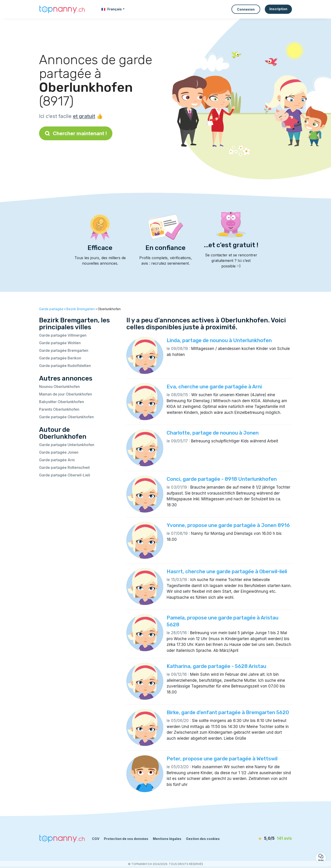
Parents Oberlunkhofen (59, 409)
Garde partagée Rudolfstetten (65, 366)
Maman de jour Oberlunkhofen (66, 394)
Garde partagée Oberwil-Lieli (65, 475)
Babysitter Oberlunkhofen (61, 402)
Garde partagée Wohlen (60, 343)
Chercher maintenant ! (76, 133)
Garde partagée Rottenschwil (64, 467)
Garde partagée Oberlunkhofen (66, 417)
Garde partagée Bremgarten (64, 350)
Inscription (278, 9)
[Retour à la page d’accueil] (62, 9)
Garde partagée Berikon (60, 358)
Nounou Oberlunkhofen (59, 387)
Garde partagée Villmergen (63, 335)
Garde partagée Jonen (59, 452)
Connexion (246, 9)
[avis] (265, 839)
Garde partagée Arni (57, 460)
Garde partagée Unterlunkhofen (67, 445)
